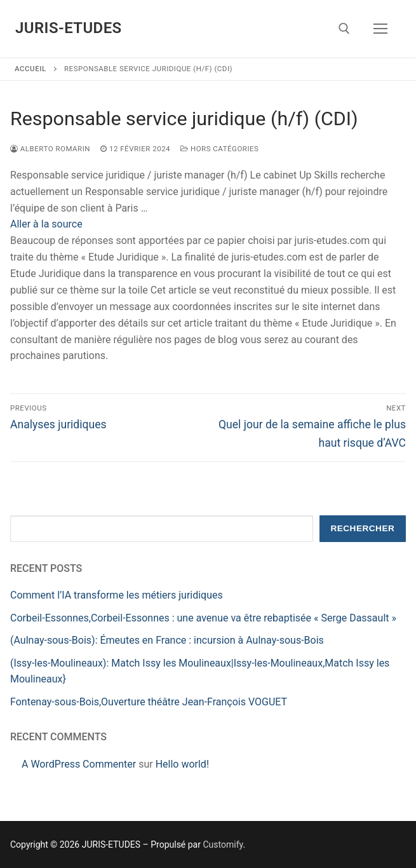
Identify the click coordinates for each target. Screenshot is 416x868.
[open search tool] (344, 29)
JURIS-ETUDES (69, 28)
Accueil (30, 69)
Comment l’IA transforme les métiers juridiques (117, 595)
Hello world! (182, 764)
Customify (223, 844)
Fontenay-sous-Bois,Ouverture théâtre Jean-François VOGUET (149, 702)
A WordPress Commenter (79, 764)
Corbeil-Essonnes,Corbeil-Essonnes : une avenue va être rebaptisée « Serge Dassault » (203, 618)
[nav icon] (380, 29)
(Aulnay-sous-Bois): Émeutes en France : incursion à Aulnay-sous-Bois (167, 640)
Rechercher (362, 528)
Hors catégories (219, 149)
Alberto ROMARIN (50, 149)
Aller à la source (46, 224)
